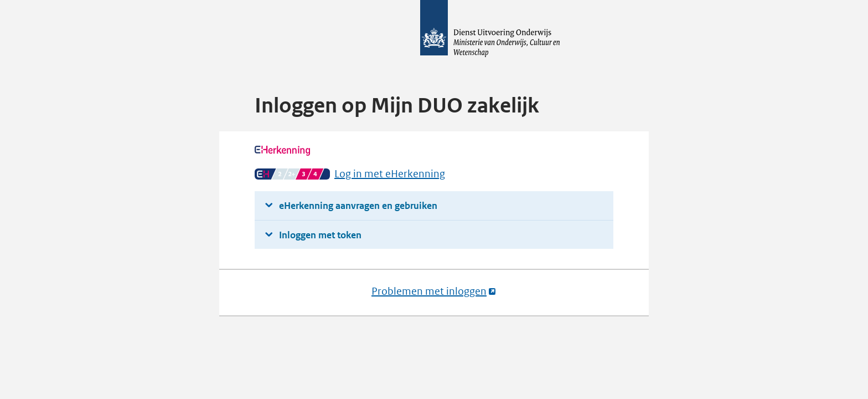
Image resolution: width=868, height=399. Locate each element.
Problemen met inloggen (434, 291)
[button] (434, 206)
